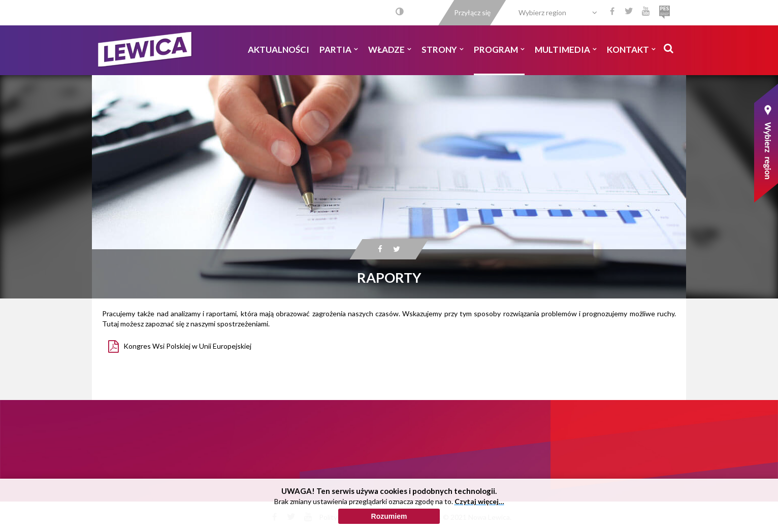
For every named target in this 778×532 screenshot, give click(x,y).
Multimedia (566, 49)
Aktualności (279, 49)
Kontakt (631, 49)
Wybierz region (542, 12)
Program (499, 49)
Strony (443, 49)
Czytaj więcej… (479, 527)
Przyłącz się (472, 12)
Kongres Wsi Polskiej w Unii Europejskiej (187, 346)
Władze (390, 49)
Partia (339, 49)
